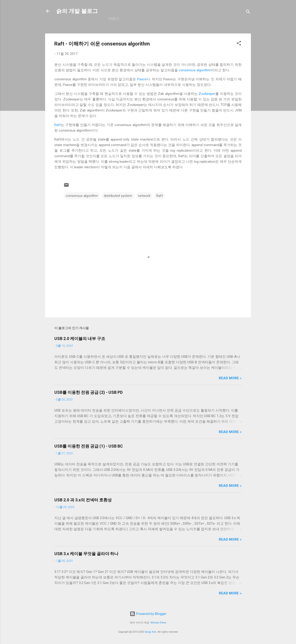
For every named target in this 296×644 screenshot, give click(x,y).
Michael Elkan (158, 623)
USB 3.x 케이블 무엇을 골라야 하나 (86, 554)
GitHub (115, 19)
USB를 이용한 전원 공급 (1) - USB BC (89, 446)
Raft (58, 125)
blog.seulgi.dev (183, 19)
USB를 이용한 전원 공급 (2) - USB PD (88, 392)
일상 (133, 19)
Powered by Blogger (148, 614)
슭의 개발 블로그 (77, 11)
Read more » (230, 378)
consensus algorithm (195, 70)
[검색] (248, 13)
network (144, 196)
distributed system (118, 196)
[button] (239, 44)
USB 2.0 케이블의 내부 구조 (80, 339)
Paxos (142, 79)
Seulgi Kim (151, 632)
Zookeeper (207, 94)
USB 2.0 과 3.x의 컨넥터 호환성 (83, 500)
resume (152, 19)
